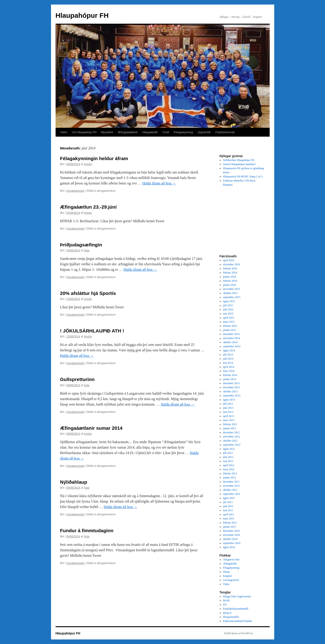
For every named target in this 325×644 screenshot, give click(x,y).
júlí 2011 (228, 502)
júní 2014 (228, 359)
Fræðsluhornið (225, 132)
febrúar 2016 (230, 281)
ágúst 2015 (229, 301)
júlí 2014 (228, 355)
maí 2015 (228, 314)
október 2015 (230, 293)
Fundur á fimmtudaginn (87, 530)
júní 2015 (228, 309)
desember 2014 (231, 334)
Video (226, 584)
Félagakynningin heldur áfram (94, 158)
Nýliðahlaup (74, 482)
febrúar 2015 (230, 326)
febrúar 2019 (230, 268)
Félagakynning (183, 132)
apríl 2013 (229, 416)
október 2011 (230, 490)
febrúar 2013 (230, 424)
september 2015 (232, 297)
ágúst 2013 (229, 400)
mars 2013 (229, 420)
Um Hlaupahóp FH (84, 132)
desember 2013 (231, 383)
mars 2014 (229, 371)
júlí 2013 (228, 404)
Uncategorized (75, 191)
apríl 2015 (229, 318)
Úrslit (166, 132)
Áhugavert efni (231, 560)
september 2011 (232, 494)
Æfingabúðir (230, 564)
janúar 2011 (229, 527)
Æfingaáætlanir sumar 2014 (91, 428)
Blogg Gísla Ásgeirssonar (237, 596)
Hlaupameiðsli (231, 617)
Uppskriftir (204, 132)
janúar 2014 (229, 379)
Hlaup (226, 572)
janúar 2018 (229, 277)
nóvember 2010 (232, 535)
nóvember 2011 (232, 486)
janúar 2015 (229, 330)
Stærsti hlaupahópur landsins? (239, 164)
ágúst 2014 (229, 350)
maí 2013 (228, 412)
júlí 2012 (228, 453)
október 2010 (230, 539)
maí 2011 (228, 510)
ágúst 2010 (229, 547)
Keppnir (227, 576)
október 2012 (230, 441)
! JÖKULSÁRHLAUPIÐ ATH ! (92, 331)
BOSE (226, 601)
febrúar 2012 (230, 473)
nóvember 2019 (232, 264)
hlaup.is (227, 613)
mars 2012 (229, 469)
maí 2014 (228, 363)
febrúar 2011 (230, 523)
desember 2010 (231, 531)
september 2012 (232, 445)
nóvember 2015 (232, 289)
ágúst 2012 (229, 449)
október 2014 (230, 342)
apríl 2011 (229, 514)
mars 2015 (229, 322)
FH (225, 605)
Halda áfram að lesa (159, 183)
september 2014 (232, 346)
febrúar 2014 (230, 375)
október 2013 (230, 391)
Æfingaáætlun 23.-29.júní (88, 207)
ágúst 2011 (229, 498)
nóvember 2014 (232, 338)
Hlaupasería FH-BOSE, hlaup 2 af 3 (243, 176)
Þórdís (88, 164)
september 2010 (232, 543)
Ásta (87, 250)
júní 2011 (228, 506)
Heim (64, 132)
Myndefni (107, 132)
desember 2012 (231, 432)
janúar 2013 (229, 428)
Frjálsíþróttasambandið (236, 609)
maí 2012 (228, 461)
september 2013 (232, 396)
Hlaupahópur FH (82, 15)
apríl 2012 (229, 465)
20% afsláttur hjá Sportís (88, 293)
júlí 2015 (228, 305)
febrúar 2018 (230, 273)
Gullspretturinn (77, 379)
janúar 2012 (229, 478)
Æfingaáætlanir (128, 132)
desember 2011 (231, 482)
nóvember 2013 (232, 387)
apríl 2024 (229, 260)
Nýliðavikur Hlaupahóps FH (239, 160)
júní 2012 (228, 457)
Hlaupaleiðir (150, 132)
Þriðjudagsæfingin (81, 245)
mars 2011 (229, 519)
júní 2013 (228, 408)
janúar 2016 (229, 285)
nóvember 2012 (232, 437)
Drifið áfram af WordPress (239, 633)
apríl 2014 (229, 367)
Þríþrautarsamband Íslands (238, 621)
